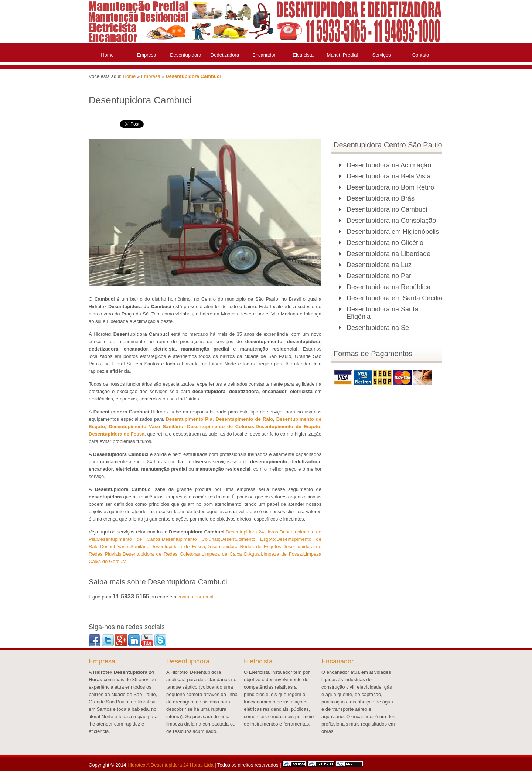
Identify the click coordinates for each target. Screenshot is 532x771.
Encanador (264, 55)
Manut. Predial (342, 55)
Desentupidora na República (388, 287)
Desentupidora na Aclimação (389, 165)
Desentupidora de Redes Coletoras (161, 554)
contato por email (196, 597)
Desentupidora (186, 55)
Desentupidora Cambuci (193, 76)
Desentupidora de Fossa (178, 547)
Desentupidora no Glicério (385, 243)
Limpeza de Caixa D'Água (231, 554)
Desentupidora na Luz (379, 265)
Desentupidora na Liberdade (388, 254)
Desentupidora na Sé (378, 328)
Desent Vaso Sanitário (125, 547)
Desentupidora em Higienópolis (393, 232)
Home (107, 55)
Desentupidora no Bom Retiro (390, 187)
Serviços (382, 55)
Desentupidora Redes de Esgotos (244, 547)
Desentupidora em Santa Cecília (394, 298)
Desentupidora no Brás (381, 198)
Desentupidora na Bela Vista (389, 176)
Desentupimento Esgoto (248, 539)
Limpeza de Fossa (281, 554)
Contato (421, 55)
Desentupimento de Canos (129, 539)
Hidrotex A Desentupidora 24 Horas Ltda (170, 765)
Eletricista (303, 55)
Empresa (146, 55)
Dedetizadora (225, 55)
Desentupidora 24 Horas (252, 532)
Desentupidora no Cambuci (387, 209)
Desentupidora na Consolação (391, 221)
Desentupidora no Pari (380, 276)
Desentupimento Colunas (190, 539)
